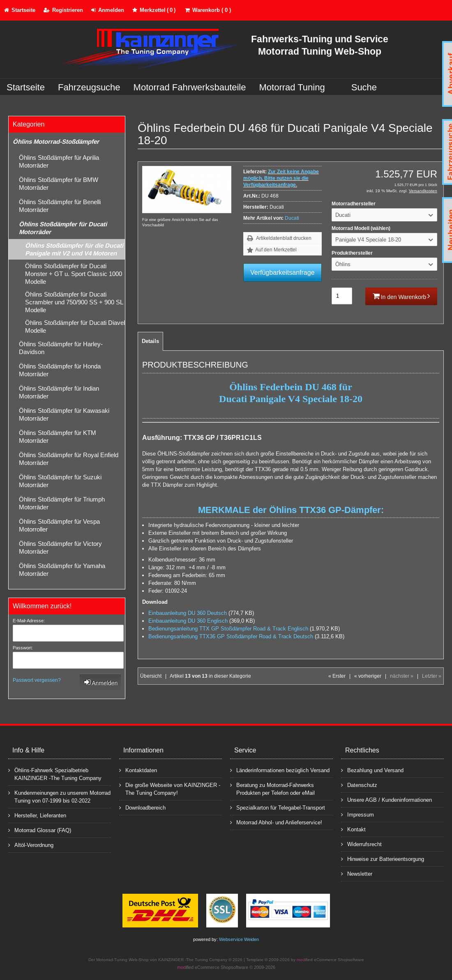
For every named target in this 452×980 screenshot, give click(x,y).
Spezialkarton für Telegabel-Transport (278, 807)
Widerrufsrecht (361, 844)
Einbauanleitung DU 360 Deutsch (188, 613)
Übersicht (151, 676)
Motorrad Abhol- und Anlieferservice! (276, 822)
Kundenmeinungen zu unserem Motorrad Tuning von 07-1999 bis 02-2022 (59, 796)
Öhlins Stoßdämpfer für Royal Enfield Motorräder (69, 459)
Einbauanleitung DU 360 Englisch (188, 621)
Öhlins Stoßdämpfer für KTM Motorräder (58, 437)
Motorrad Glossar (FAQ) (40, 830)
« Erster (337, 676)
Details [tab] (150, 341)
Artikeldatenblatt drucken (284, 238)
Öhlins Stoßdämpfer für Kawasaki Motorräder (64, 414)
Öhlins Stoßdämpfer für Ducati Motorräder (63, 228)
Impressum (357, 814)
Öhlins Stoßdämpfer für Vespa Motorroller (59, 525)
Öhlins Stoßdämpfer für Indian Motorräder (59, 392)
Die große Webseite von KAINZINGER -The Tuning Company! (170, 789)
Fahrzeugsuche (89, 87)
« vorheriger (368, 676)
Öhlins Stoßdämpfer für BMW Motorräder (59, 184)
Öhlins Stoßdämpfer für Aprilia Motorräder (59, 161)
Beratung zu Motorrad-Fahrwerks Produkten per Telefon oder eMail (272, 789)
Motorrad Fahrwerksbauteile (190, 87)
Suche (364, 87)
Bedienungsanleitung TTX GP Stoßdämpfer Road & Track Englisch (228, 629)
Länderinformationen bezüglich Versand (280, 770)
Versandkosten (423, 191)
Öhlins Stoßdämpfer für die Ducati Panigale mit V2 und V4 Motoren (74, 249)
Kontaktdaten (138, 770)
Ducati (292, 218)
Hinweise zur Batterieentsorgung (383, 859)
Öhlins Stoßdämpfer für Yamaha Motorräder (62, 570)
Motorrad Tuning (292, 87)
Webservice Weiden (239, 939)
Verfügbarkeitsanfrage (282, 273)
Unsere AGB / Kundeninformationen (386, 799)
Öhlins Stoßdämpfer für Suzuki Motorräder (60, 481)
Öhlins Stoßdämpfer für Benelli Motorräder (60, 206)
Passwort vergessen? (37, 680)
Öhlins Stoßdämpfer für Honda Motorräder (60, 370)
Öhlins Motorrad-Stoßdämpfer (56, 141)
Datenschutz (359, 785)
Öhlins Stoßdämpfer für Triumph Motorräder (62, 503)
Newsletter (357, 873)
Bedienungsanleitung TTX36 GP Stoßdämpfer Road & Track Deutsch (231, 636)
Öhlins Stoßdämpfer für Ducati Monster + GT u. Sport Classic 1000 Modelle (74, 274)
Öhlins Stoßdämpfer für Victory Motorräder (60, 548)
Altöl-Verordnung (31, 845)
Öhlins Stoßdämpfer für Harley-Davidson (61, 348)
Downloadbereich (142, 807)
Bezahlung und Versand (372, 770)
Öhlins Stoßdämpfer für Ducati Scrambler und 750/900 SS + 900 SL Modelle (74, 302)
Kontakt (353, 829)
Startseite (26, 87)
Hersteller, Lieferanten (37, 815)
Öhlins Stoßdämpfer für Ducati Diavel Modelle (75, 327)
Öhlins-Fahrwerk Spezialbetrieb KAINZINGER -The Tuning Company (55, 774)
